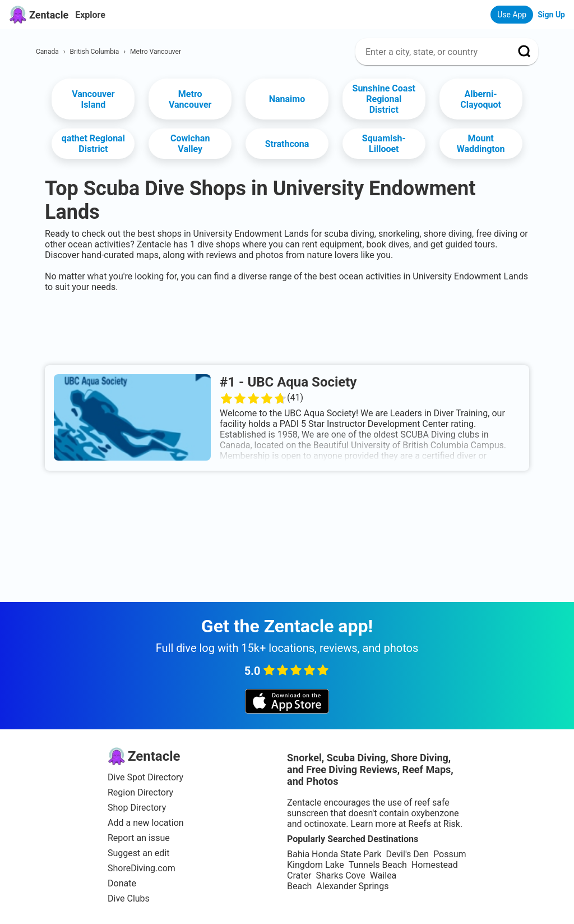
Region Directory (140, 792)
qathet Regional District (93, 144)
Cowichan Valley (190, 144)
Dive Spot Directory (145, 777)
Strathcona (287, 144)
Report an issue (139, 838)
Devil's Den (407, 854)
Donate (122, 883)
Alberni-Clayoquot (481, 99)
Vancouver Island (93, 99)
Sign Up (551, 15)
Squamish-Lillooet (384, 144)
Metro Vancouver (190, 99)
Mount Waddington (481, 144)
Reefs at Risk (434, 824)
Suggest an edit (138, 853)
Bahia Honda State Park (334, 854)
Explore (90, 15)
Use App (512, 15)
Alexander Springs (352, 886)
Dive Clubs (129, 898)
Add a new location (146, 823)
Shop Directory (137, 808)
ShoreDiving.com (142, 868)
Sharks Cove (340, 875)
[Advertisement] (287, 327)
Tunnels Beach (378, 865)
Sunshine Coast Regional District (384, 99)
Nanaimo (287, 99)
